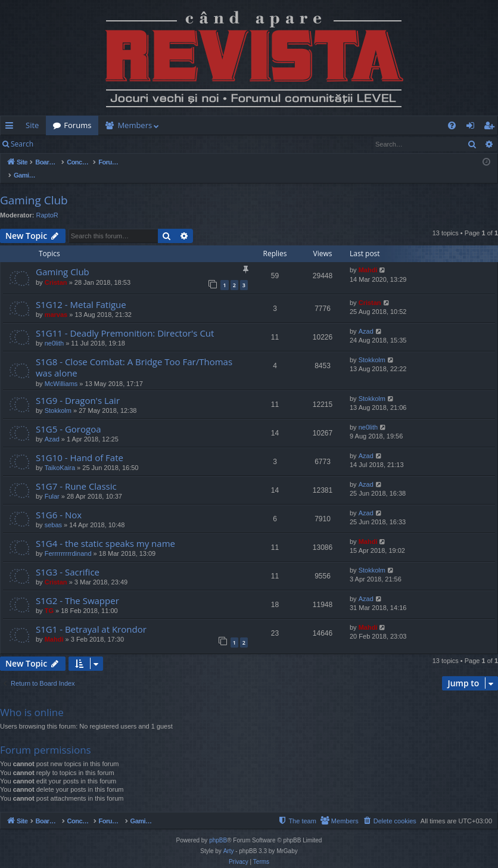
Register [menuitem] (491, 127)
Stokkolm (372, 347)
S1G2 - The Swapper (77, 588)
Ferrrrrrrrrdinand (68, 541)
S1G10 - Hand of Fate (80, 445)
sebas (53, 512)
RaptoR (47, 203)
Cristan (56, 270)
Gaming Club (34, 188)
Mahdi (368, 257)
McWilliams (61, 371)
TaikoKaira (60, 455)
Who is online (32, 700)
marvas (56, 302)
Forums (77, 125)
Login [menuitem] (473, 127)
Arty (229, 839)
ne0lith (54, 331)
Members (135, 125)
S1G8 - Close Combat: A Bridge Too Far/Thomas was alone (134, 355)
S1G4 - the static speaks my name (105, 531)
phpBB (218, 828)
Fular (52, 484)
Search (22, 144)
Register (99, 144)
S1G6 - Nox (59, 502)
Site (32, 125)
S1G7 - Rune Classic (76, 474)
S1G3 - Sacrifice (68, 559)
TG (49, 598)
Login (60, 144)
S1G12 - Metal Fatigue (81, 292)
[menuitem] (267, 125)
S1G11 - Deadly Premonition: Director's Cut (125, 321)
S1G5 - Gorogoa (69, 416)
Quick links (12, 127)
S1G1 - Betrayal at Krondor (91, 617)
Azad (366, 319)
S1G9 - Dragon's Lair (78, 388)
